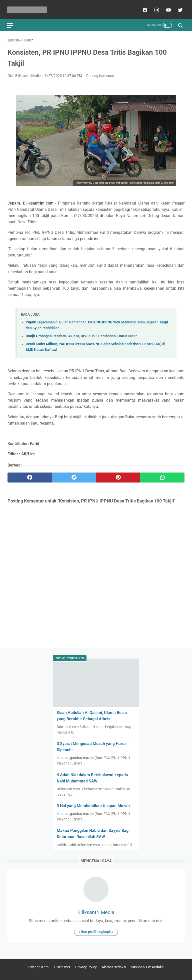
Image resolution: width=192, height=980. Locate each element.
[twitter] (179, 9)
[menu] (10, 24)
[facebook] (144, 9)
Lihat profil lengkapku (96, 932)
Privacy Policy (86, 967)
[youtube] (167, 9)
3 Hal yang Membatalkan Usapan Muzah (93, 806)
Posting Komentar (100, 75)
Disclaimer (62, 967)
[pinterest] (118, 476)
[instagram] (156, 9)
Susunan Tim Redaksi (148, 967)
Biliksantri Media (96, 912)
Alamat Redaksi (114, 967)
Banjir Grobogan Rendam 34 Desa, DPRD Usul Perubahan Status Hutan (82, 335)
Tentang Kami (39, 967)
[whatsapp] (162, 476)
